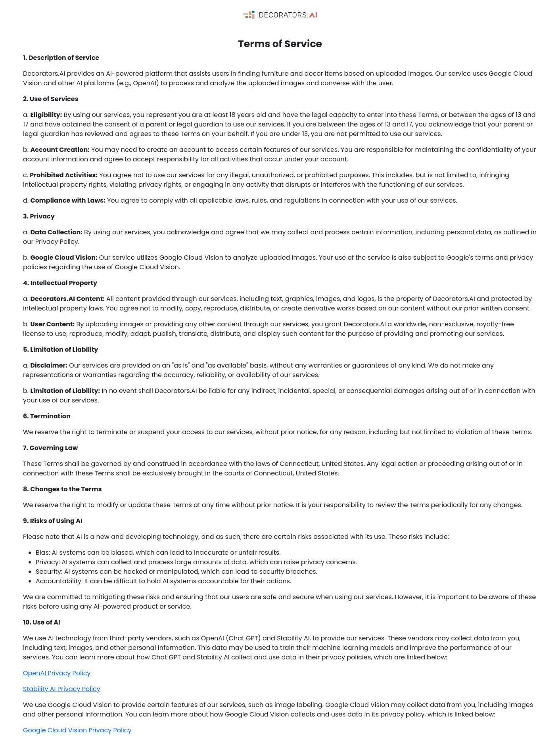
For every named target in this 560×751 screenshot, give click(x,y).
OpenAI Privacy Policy (57, 673)
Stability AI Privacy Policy (62, 689)
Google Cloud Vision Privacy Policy (77, 730)
